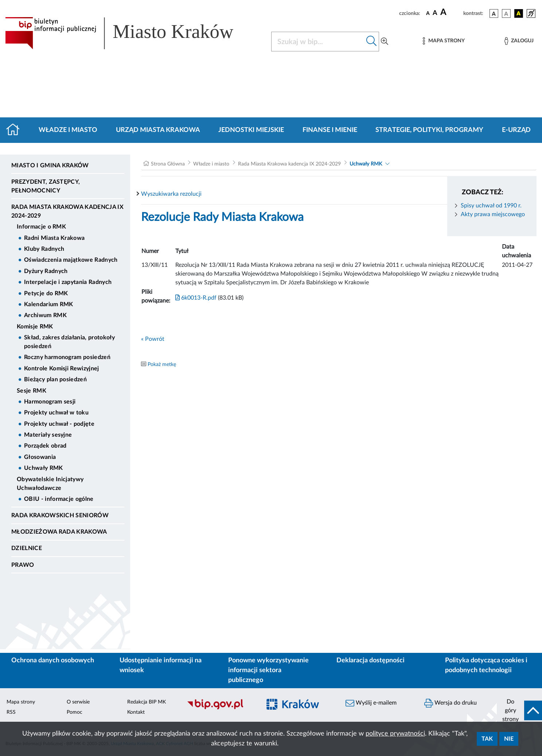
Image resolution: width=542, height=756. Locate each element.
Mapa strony (21, 702)
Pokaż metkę (162, 365)
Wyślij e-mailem (371, 703)
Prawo (23, 565)
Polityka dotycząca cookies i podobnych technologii (486, 665)
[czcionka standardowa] (428, 13)
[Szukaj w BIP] (318, 42)
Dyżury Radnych (46, 271)
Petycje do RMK (46, 293)
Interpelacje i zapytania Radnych (68, 282)
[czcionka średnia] (435, 13)
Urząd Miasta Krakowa (158, 130)
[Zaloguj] (519, 41)
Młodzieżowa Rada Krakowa (59, 532)
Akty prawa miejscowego (493, 214)
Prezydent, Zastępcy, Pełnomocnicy (46, 186)
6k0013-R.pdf (196, 298)
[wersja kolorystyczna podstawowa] (494, 13)
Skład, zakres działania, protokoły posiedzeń (69, 342)
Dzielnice (27, 548)
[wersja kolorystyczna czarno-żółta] (519, 13)
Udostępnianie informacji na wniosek (161, 665)
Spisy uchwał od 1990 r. (491, 206)
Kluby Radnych (44, 249)
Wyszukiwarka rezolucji (171, 194)
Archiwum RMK (45, 315)
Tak (487, 739)
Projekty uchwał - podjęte (59, 424)
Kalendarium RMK (49, 304)
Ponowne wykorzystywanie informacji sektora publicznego (268, 670)
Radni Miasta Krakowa (54, 238)
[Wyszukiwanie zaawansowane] (385, 42)
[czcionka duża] (451, 12)
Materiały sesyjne (48, 435)
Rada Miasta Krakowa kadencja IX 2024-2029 (67, 211)
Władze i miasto (68, 130)
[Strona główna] (16, 130)
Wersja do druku (451, 703)
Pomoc (75, 712)
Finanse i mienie (330, 130)
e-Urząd (516, 130)
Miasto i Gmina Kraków (50, 165)
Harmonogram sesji (50, 402)
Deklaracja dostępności (371, 660)
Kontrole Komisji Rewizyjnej (62, 369)
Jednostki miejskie (251, 130)
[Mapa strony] (444, 41)
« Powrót (153, 339)
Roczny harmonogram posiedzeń (67, 357)
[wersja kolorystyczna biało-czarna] (506, 13)
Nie (509, 739)
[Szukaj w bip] (372, 42)
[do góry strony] (519, 710)
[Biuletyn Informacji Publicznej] (220, 708)
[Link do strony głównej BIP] (130, 33)
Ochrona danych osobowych (53, 660)
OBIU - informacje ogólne (59, 499)
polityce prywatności (395, 734)
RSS (11, 712)
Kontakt (136, 712)
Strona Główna (168, 164)
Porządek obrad (45, 446)
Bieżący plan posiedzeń (55, 379)
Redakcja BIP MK (147, 702)
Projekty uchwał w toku (56, 413)
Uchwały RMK (44, 468)
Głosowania (40, 457)
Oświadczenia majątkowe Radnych (71, 260)
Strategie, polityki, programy (429, 130)
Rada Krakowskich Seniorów (60, 515)
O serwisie (78, 702)
